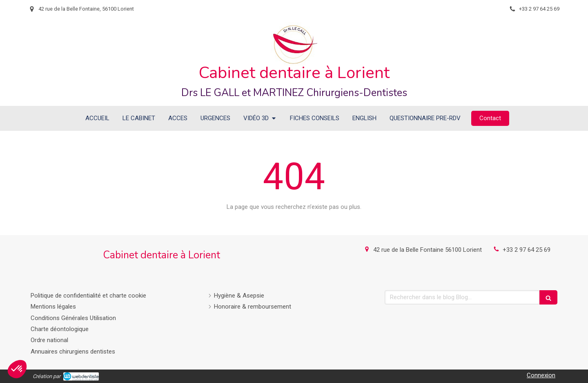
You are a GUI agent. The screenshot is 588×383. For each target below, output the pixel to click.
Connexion (541, 375)
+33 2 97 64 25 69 (527, 250)
